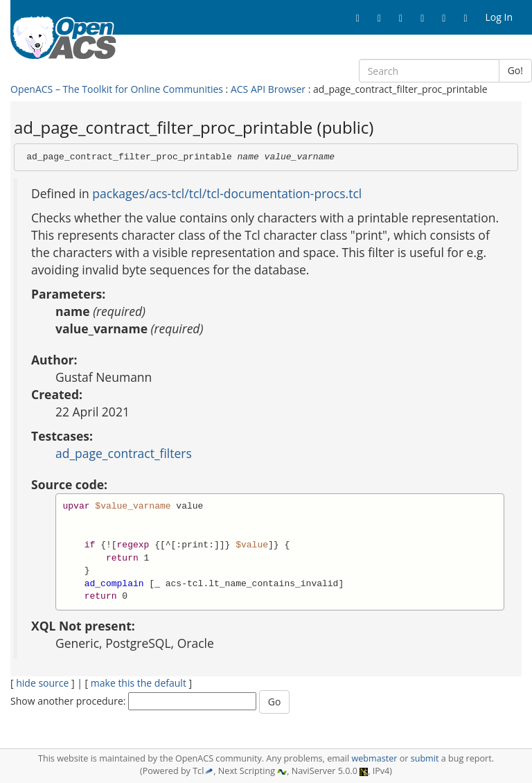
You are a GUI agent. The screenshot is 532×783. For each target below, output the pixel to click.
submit (425, 758)
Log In (499, 17)
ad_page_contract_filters (124, 453)
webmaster (374, 758)
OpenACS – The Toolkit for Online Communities (117, 89)
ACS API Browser (268, 89)
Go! (515, 70)
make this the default (139, 683)
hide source (42, 683)
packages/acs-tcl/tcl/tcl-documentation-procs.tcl (227, 193)
